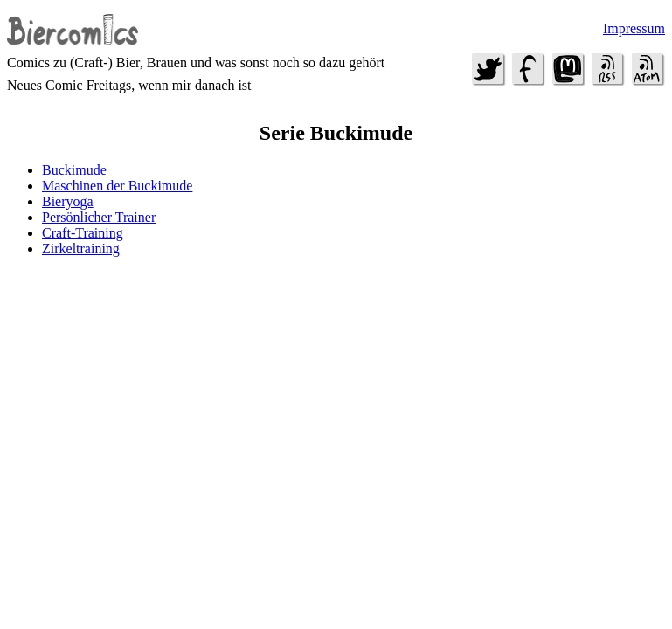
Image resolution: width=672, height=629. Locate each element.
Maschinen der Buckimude (117, 186)
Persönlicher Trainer (99, 217)
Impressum (634, 28)
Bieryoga (68, 201)
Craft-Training (83, 233)
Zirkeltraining (81, 249)
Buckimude (74, 170)
